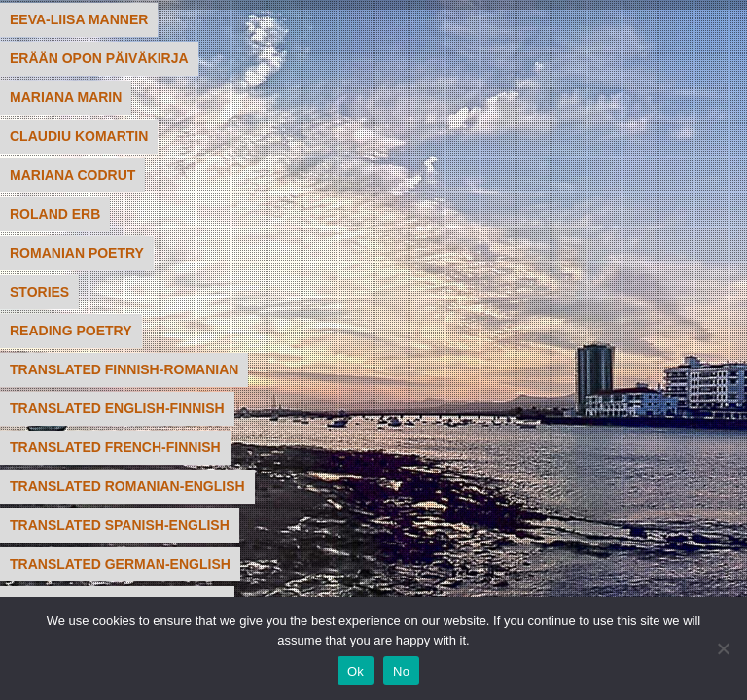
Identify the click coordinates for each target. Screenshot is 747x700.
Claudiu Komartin (79, 136)
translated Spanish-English (120, 525)
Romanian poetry (77, 253)
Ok (356, 671)
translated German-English (120, 564)
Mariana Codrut (72, 175)
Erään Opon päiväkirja (99, 58)
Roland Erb (55, 214)
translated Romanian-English (127, 486)
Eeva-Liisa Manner (79, 19)
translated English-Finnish (117, 408)
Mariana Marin (66, 97)
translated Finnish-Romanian (124, 369)
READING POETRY (71, 331)
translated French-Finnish (115, 447)
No (401, 671)
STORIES (39, 292)
